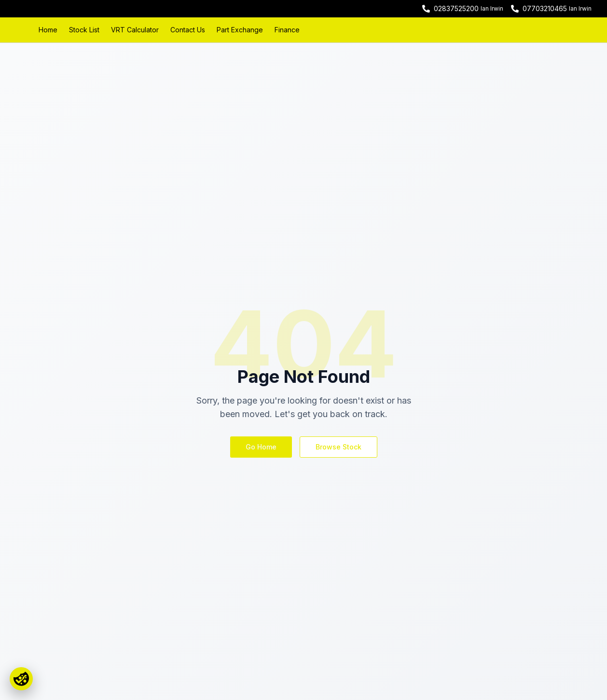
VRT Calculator (135, 30)
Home (48, 30)
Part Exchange (240, 30)
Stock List (84, 30)
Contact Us (188, 30)
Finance (287, 30)
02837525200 (456, 8)
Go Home (261, 447)
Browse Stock (338, 447)
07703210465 (545, 8)
